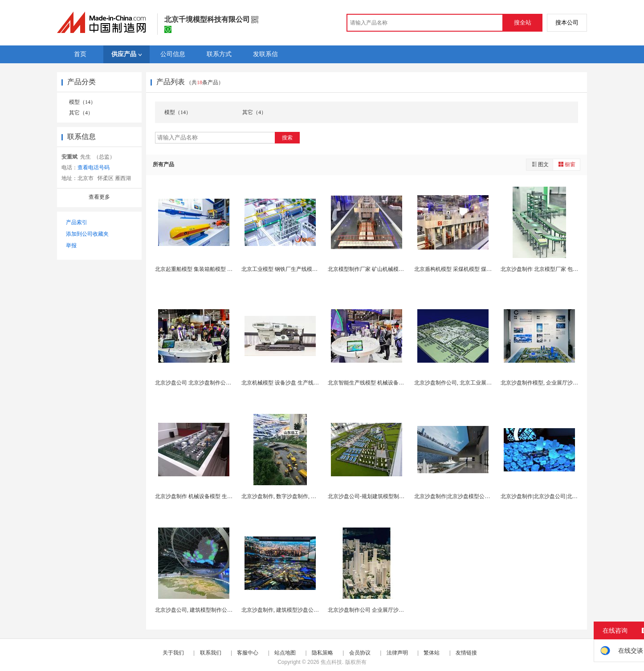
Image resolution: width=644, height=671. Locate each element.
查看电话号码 (94, 168)
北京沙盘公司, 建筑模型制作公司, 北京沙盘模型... (213, 610)
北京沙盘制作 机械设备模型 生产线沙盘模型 (207, 496)
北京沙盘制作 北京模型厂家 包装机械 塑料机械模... (561, 269)
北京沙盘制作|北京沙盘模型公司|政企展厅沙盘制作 (474, 496)
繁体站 (432, 653)
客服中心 (248, 653)
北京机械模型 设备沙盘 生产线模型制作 (288, 383)
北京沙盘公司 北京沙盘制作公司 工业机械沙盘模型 (215, 383)
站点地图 (285, 653)
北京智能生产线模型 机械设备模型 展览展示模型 (385, 383)
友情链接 (466, 653)
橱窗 (567, 164)
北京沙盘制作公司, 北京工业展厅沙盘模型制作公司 (474, 383)
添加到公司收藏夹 (87, 234)
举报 (71, 245)
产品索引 (77, 222)
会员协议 (360, 653)
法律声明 (397, 653)
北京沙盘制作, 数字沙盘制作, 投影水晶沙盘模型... (300, 496)
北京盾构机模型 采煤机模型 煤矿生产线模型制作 (472, 269)
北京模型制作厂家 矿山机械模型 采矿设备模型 (383, 269)
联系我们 (211, 653)
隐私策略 (322, 653)
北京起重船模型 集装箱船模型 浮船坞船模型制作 (212, 269)
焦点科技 (331, 662)
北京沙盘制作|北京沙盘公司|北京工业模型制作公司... (562, 496)
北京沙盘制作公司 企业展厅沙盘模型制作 (377, 610)
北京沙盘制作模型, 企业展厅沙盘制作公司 (550, 383)
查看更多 (99, 197)
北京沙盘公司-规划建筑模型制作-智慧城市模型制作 (388, 496)
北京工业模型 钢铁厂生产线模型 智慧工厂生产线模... (304, 269)
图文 (540, 164)
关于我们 (173, 653)
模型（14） (82, 102)
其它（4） (81, 113)
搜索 (287, 138)
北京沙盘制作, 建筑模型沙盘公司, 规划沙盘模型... (300, 610)
